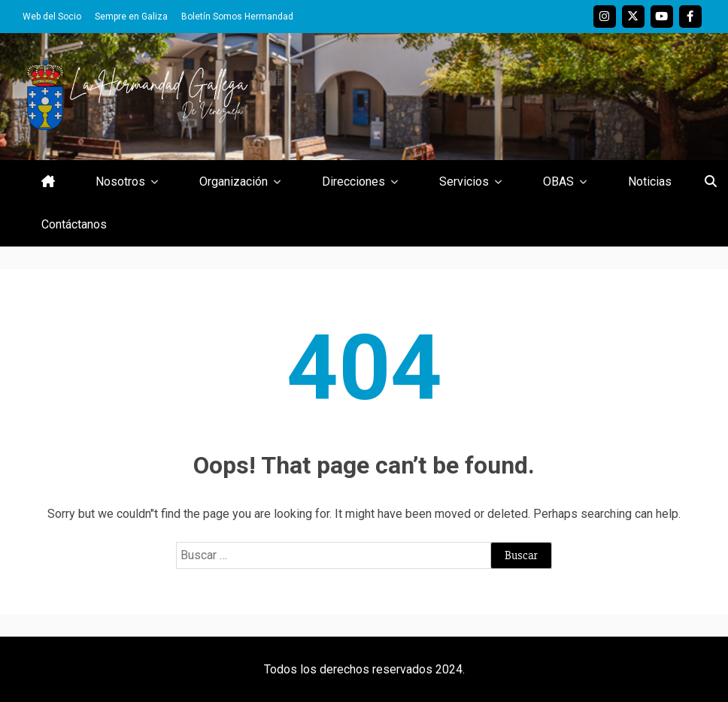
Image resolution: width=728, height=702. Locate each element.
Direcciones (353, 182)
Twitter (633, 17)
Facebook (690, 17)
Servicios (464, 182)
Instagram (605, 17)
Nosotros (120, 182)
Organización (234, 182)
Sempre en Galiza (131, 17)
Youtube (662, 17)
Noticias (650, 182)
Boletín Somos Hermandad (237, 17)
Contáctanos (74, 224)
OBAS (558, 182)
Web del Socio (52, 17)
